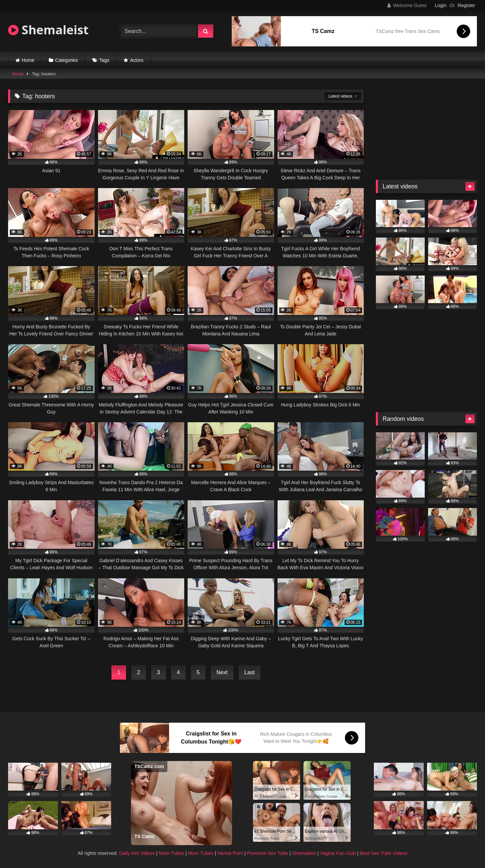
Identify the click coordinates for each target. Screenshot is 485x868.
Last (250, 672)
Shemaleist (48, 30)
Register (466, 5)
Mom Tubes (172, 853)
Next (222, 672)
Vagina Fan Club (338, 853)
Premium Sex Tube (267, 853)
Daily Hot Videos (137, 853)
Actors (137, 60)
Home (28, 60)
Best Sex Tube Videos (383, 853)
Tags (104, 60)
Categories (67, 60)
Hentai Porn (230, 853)
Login (441, 5)
